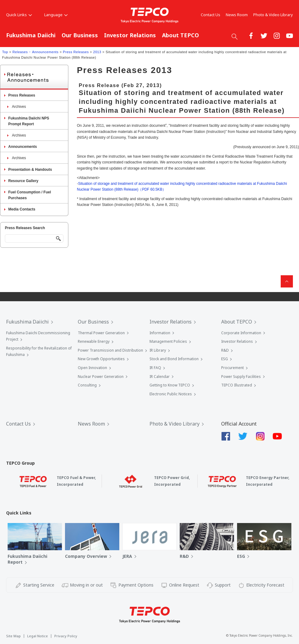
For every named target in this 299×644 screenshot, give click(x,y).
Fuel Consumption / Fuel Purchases (30, 195)
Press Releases (76, 52)
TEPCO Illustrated (237, 385)
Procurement (232, 368)
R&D (225, 350)
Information (160, 333)
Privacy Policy (66, 636)
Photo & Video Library (273, 15)
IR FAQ (155, 368)
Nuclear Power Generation (101, 377)
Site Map (13, 636)
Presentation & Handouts (30, 170)
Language (56, 15)
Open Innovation (92, 368)
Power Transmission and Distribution (110, 350)
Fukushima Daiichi (31, 35)
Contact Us (211, 15)
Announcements (23, 147)
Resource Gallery (23, 181)
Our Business (80, 35)
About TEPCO (180, 35)
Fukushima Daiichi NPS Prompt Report (29, 121)
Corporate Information (241, 333)
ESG (225, 359)
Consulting (87, 385)
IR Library (158, 350)
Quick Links (19, 15)
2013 (97, 52)
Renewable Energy (94, 341)
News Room (237, 15)
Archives (19, 107)
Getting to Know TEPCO (170, 385)
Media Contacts (22, 209)
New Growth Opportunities (101, 359)
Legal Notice (38, 636)
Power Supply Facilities (241, 377)
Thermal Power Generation (101, 333)
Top (5, 52)
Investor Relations (130, 35)
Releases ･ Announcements (36, 52)
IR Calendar (160, 377)
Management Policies (168, 341)
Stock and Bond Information (174, 359)
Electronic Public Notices (171, 394)
